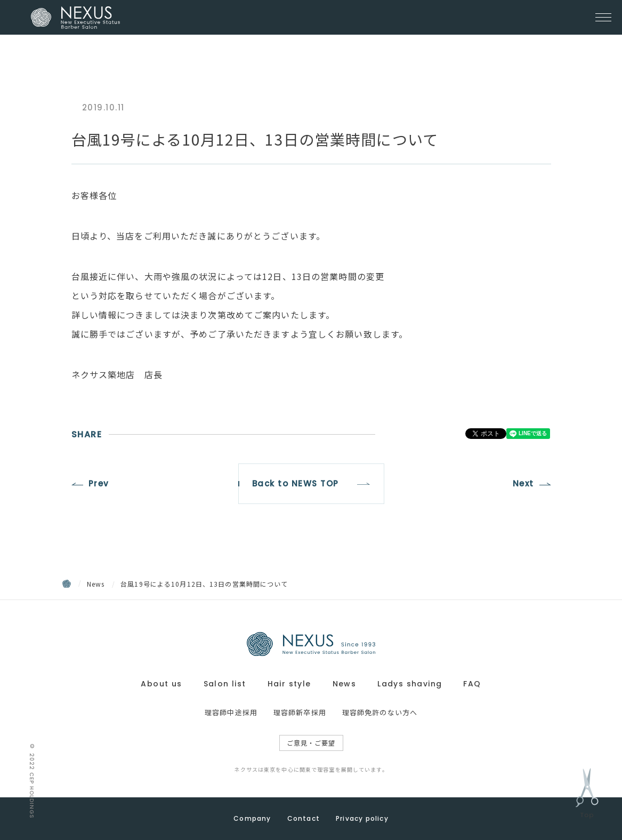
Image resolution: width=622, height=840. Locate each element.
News (96, 584)
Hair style (289, 684)
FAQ (472, 684)
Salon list (225, 684)
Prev (99, 483)
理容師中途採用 (231, 712)
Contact (304, 818)
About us (161, 684)
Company (252, 818)
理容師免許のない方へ (380, 712)
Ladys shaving (410, 684)
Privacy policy (362, 818)
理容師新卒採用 (300, 712)
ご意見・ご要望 (311, 743)
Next (523, 483)
